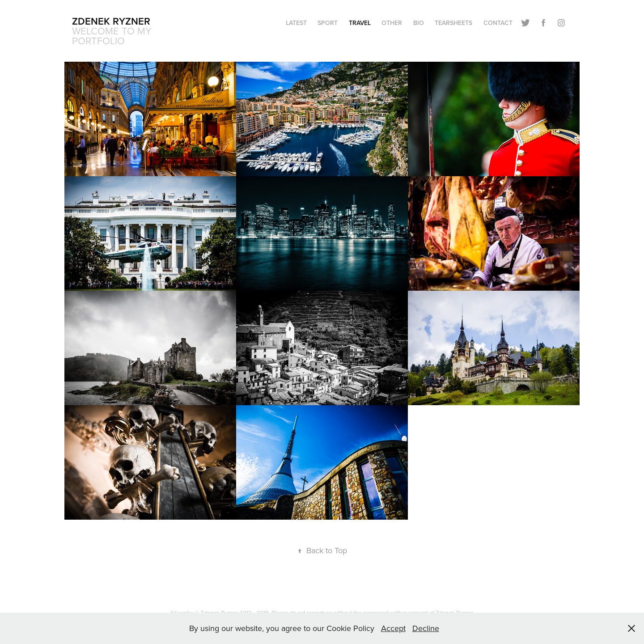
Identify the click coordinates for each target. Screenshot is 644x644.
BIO (419, 23)
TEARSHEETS (453, 23)
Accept (393, 628)
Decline (426, 628)
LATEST (296, 23)
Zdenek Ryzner (111, 21)
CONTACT (498, 23)
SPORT (328, 23)
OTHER (392, 23)
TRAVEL (360, 23)
